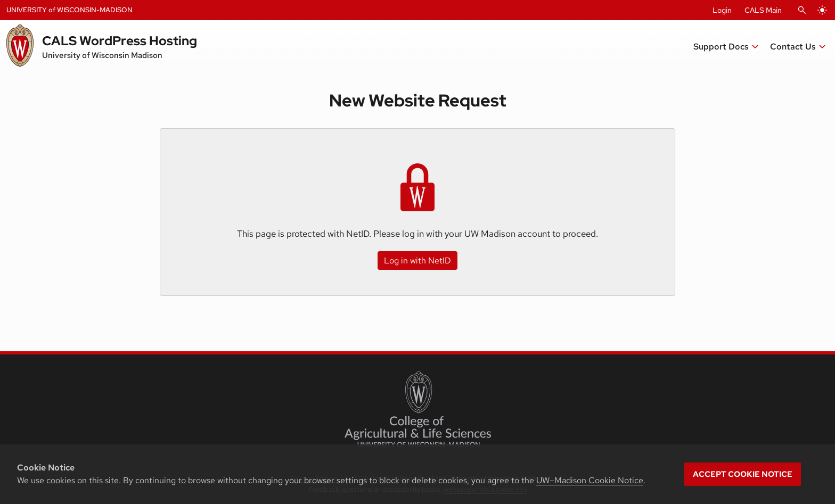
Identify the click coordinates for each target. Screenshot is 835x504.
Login (722, 10)
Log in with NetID (418, 261)
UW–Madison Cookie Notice (590, 480)
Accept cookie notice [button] (743, 474)
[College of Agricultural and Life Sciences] (418, 409)
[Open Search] (802, 10)
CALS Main (763, 10)
